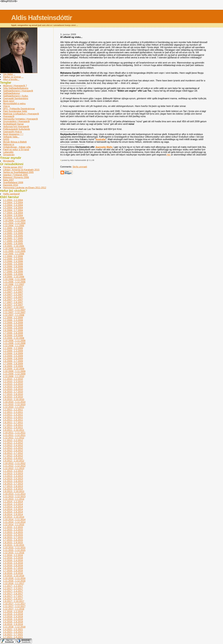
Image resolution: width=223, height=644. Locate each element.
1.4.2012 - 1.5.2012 (13, 448)
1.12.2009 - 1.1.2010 (14, 376)
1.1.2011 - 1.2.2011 (13, 410)
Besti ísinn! (9, 101)
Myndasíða (9, 161)
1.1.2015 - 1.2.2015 (13, 527)
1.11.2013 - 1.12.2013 (14, 497)
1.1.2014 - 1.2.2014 (13, 502)
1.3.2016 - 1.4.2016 (13, 560)
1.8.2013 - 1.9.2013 (13, 489)
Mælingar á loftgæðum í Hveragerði (21, 114)
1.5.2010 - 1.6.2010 (13, 389)
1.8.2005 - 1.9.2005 (13, 244)
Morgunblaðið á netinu (14, 104)
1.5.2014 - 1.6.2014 (13, 512)
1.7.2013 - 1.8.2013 (13, 486)
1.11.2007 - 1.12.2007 (14, 313)
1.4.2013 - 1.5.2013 (13, 479)
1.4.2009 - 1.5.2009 (13, 356)
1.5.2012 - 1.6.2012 (13, 451)
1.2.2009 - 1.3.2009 (13, 351)
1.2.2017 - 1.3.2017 (13, 589)
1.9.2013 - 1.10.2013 (14, 491)
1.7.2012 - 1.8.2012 (13, 456)
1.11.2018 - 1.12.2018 (14, 627)
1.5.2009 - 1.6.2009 (13, 359)
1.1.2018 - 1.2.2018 (13, 612)
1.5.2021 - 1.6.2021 (13, 632)
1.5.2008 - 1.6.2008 (13, 328)
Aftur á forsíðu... (11, 79)
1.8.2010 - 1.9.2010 (13, 397)
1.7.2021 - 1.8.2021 (13, 637)
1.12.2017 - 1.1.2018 (14, 609)
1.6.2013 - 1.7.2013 (13, 484)
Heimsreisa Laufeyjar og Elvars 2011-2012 (25, 188)
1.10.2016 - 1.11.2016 (14, 578)
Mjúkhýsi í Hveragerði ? (15, 86)
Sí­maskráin (9, 155)
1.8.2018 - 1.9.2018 (13, 624)
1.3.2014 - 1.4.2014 (13, 507)
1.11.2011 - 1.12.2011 (14, 435)
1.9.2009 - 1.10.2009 (14, 369)
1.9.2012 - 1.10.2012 (14, 461)
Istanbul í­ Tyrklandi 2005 (15, 175)
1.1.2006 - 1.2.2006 (13, 256)
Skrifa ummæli (80, 167)
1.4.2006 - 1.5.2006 (13, 264)
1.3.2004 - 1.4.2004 (13, 205)
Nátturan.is (9, 144)
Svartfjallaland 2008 (13, 183)
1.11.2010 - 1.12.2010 (14, 405)
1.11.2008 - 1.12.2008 (14, 343)
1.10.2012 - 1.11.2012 (14, 463)
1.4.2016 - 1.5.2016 (13, 563)
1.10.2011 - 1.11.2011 (14, 433)
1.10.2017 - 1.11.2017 (14, 604)
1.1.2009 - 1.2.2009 (13, 348)
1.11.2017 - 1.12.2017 (14, 606)
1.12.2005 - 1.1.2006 (14, 254)
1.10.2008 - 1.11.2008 (14, 341)
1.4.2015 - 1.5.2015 (13, 535)
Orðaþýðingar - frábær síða (17, 147)
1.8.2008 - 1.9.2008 (13, 336)
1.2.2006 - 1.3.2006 (13, 259)
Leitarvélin (8, 152)
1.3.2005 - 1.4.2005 (13, 231)
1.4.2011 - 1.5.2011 (13, 417)
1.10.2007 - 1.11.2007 (14, 310)
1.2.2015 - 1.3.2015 (13, 530)
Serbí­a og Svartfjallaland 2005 (18, 172)
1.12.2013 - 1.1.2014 (14, 499)
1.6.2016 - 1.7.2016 (13, 568)
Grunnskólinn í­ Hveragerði (16, 121)
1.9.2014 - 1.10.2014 (14, 517)
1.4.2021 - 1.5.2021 (13, 629)
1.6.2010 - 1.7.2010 (13, 392)
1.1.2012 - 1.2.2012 (13, 440)
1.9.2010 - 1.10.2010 (14, 399)
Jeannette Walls (104, 147)
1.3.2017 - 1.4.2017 (13, 591)
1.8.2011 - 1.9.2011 (13, 428)
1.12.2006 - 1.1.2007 (14, 284)
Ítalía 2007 (8, 180)
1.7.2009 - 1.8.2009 (13, 364)
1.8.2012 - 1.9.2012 (13, 458)
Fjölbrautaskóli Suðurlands (17, 129)
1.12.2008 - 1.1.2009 (14, 346)
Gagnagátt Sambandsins (16, 98)
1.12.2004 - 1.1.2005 (14, 226)
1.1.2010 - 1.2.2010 (13, 379)
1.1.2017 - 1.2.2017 (13, 586)
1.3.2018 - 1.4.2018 (13, 617)
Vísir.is (6, 106)
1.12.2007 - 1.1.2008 (14, 315)
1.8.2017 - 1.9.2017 (13, 599)
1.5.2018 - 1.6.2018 (13, 622)
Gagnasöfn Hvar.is (13, 132)
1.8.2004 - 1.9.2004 (13, 215)
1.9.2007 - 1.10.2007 (14, 307)
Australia (101, 139)
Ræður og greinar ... (13, 77)
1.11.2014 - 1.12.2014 (14, 522)
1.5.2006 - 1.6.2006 (13, 267)
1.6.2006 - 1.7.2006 (13, 269)
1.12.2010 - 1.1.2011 (14, 407)
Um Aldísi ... (9, 74)
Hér (169, 155)
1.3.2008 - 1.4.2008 (13, 323)
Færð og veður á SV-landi (16, 150)
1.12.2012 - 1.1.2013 (14, 468)
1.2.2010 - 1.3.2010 (13, 382)
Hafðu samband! (11, 194)
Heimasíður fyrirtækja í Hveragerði (20, 119)
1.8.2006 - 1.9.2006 (13, 274)
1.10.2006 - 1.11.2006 (14, 279)
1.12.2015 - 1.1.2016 (14, 553)
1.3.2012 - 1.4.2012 (13, 445)
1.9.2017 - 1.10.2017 (14, 601)
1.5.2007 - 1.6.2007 (13, 297)
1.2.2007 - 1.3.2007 (13, 290)
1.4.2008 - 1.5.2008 (13, 325)
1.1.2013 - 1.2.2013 (13, 471)
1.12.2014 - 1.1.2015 (14, 525)
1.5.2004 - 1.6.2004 (13, 208)
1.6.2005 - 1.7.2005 (13, 238)
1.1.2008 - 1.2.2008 (13, 318)
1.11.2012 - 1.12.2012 (14, 466)
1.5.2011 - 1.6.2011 (13, 420)
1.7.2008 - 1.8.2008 (13, 333)
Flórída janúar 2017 (13, 167)
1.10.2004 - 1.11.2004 (14, 221)
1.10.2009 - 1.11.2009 (14, 371)
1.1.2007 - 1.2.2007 (13, 287)
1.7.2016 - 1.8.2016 (13, 571)
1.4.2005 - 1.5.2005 (13, 233)
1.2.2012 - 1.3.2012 (13, 443)
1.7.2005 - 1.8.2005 (13, 241)
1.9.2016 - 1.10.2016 (14, 576)
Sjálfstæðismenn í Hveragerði (18, 91)
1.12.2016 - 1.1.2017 (14, 583)
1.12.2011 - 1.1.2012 (14, 438)
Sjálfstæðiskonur (12, 93)
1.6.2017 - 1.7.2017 (13, 596)
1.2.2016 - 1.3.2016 (13, 558)
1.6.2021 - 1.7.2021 (13, 635)
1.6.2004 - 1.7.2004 (13, 210)
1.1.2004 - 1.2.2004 (13, 200)
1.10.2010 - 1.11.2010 (14, 402)
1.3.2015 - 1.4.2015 (13, 532)
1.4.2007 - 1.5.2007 (13, 295)
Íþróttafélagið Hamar (13, 124)
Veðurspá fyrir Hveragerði (16, 127)
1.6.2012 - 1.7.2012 (13, 453)
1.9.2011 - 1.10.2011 (14, 430)
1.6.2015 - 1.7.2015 (13, 537)
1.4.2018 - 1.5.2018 (13, 619)
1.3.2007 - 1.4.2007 (13, 292)
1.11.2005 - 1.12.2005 (14, 251)
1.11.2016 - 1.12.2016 (14, 581)
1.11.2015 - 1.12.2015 (14, 550)
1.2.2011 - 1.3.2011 (13, 412)
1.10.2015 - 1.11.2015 (14, 548)
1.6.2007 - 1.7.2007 (13, 300)
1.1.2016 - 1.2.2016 (13, 555)
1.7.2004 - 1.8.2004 (13, 213)
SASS (6, 139)
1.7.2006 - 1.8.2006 (13, 272)
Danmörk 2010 (11, 185)
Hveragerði (9, 116)
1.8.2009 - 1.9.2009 (13, 366)
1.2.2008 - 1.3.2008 (13, 320)
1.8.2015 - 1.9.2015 (13, 543)
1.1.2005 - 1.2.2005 (13, 228)
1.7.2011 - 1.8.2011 (13, 425)
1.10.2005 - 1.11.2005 (14, 249)
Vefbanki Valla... (11, 137)
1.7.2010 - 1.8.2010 (13, 394)
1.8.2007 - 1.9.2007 (13, 305)
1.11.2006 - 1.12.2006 (14, 282)
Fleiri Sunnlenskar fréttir (15, 111)
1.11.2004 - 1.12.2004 (14, 223)
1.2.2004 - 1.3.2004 (13, 203)
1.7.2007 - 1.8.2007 (13, 302)
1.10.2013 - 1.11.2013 (14, 494)
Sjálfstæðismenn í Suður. (16, 96)
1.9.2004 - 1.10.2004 (14, 218)
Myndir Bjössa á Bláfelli (15, 142)
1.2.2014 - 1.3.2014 (13, 504)
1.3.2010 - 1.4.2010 (13, 384)
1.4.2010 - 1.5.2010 (13, 387)
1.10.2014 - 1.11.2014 (14, 520)
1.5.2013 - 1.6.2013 (13, 481)
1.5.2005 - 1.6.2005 (13, 236)
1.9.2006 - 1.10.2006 (14, 277)
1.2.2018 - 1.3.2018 (13, 614)
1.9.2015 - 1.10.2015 (14, 545)
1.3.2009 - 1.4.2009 (13, 353)
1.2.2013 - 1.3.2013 (13, 474)
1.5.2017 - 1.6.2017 (13, 594)
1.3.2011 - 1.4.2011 (13, 415)
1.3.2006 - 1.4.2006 (13, 261)
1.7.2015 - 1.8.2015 (13, 540)
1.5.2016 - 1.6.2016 (13, 566)
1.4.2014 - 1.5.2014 (13, 509)
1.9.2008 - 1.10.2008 (14, 338)
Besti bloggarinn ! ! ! (13, 134)
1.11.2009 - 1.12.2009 (14, 374)
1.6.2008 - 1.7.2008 (13, 330)
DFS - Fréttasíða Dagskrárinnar (19, 109)
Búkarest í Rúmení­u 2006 (16, 177)
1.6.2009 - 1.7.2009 (13, 361)
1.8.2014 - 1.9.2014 (13, 514)
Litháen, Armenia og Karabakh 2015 (21, 170)
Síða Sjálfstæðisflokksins (16, 88)
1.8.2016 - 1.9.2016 (13, 573)
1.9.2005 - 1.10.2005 (14, 246)
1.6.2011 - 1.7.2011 (13, 422)
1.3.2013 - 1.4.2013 (13, 476)
